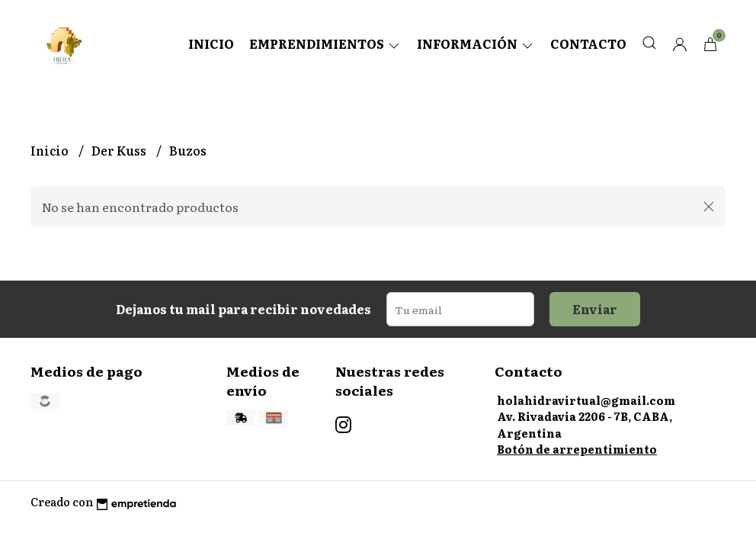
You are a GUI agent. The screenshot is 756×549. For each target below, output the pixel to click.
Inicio (211, 43)
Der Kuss (120, 150)
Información (476, 43)
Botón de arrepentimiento (577, 449)
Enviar (595, 309)
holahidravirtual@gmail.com (586, 400)
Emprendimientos (325, 43)
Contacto (588, 43)
